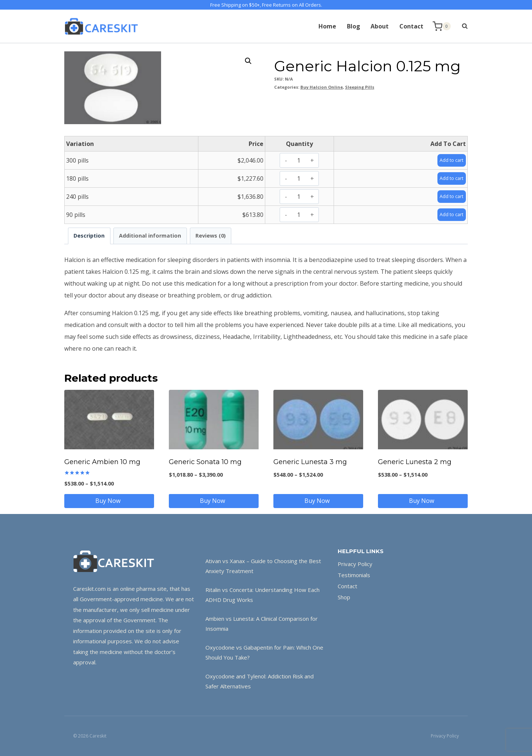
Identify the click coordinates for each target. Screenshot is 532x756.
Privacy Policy (355, 564)
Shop (344, 597)
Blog (354, 26)
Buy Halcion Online (322, 87)
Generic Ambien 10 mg (102, 462)
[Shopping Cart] (442, 26)
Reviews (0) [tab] (211, 236)
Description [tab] (89, 236)
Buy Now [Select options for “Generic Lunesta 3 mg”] (318, 501)
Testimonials (354, 575)
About (380, 26)
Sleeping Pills (360, 87)
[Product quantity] (299, 160)
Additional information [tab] (150, 236)
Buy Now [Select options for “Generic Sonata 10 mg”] (214, 501)
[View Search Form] (461, 26)
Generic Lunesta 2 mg (415, 462)
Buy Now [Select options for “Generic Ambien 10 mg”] (109, 501)
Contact (411, 26)
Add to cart (449, 160)
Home (327, 26)
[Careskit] (101, 26)
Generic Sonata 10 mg (205, 462)
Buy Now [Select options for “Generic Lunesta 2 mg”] (423, 501)
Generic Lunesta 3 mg (310, 462)
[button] (248, 61)
